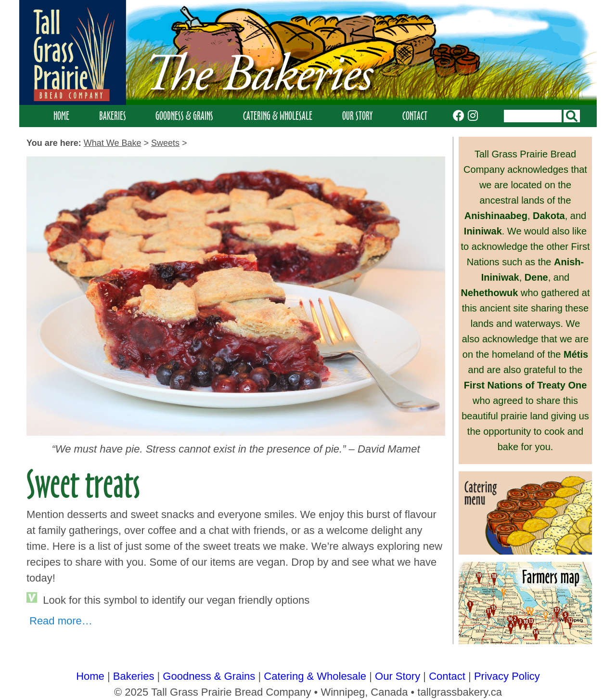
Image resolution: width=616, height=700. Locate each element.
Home (61, 116)
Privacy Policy (507, 676)
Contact (415, 116)
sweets (165, 143)
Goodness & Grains (184, 116)
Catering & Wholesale (278, 116)
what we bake (113, 143)
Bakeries (113, 116)
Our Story (357, 116)
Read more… (61, 621)
